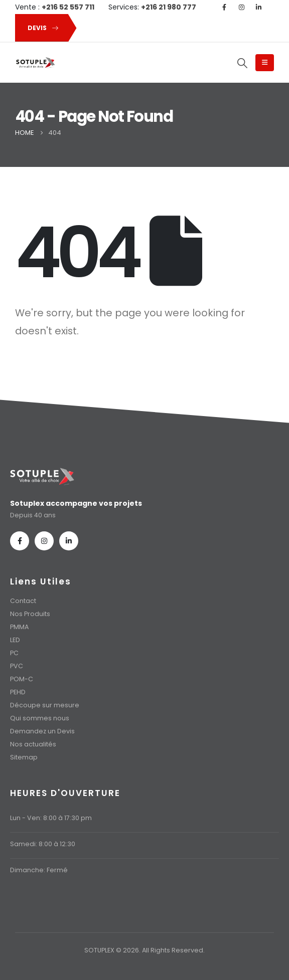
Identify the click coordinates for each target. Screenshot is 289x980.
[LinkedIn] (258, 7)
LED (15, 640)
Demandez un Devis (42, 731)
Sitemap (24, 757)
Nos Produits (30, 614)
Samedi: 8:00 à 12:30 (43, 844)
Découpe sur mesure (45, 705)
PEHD (18, 692)
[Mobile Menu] (265, 63)
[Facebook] (224, 7)
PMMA (19, 627)
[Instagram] (241, 7)
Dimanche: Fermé (39, 870)
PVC (17, 666)
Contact (23, 601)
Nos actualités (33, 744)
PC (14, 653)
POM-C (22, 679)
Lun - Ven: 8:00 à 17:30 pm (51, 818)
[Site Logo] (35, 63)
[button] (41, 28)
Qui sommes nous (40, 718)
